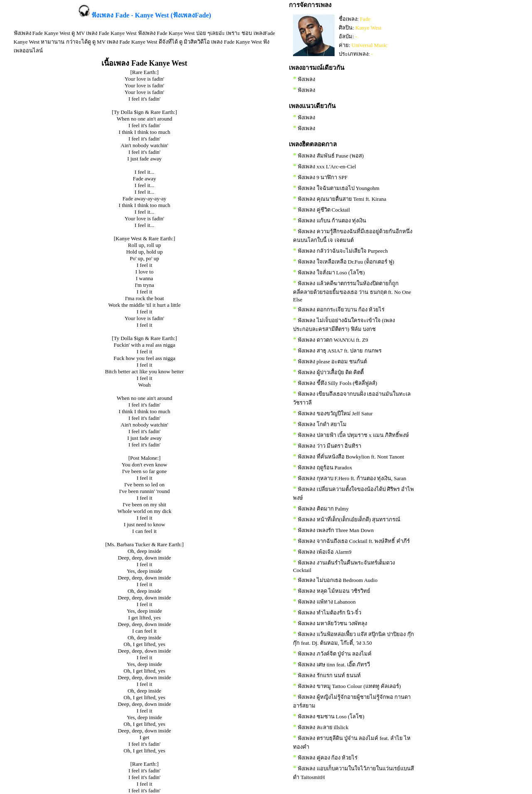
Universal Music (369, 45)
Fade (365, 19)
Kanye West (368, 28)
